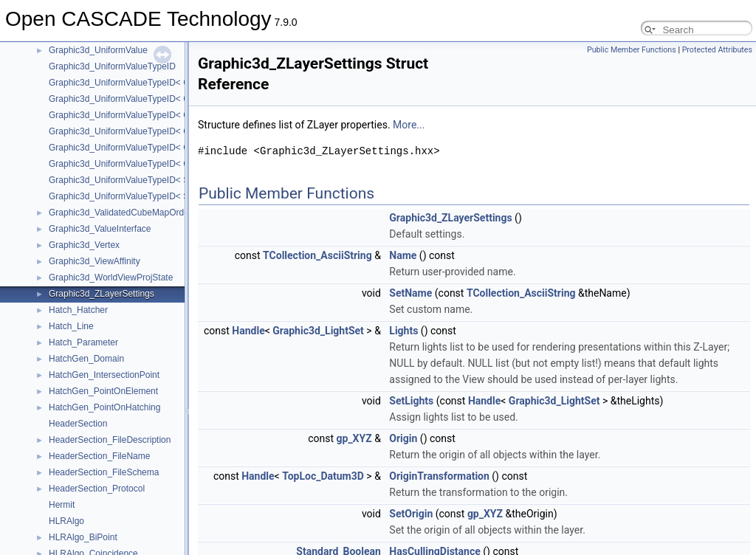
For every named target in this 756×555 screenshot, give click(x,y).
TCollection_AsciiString (317, 255)
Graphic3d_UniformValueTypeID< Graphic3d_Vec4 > (152, 148)
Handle (248, 331)
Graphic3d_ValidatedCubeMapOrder (120, 213)
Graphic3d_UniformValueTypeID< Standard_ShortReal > (160, 196)
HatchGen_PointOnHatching (104, 407)
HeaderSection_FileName (99, 456)
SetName (410, 293)
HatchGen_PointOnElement (103, 391)
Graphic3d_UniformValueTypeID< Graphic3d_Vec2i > (154, 99)
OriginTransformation (439, 476)
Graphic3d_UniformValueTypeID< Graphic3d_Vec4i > (154, 164)
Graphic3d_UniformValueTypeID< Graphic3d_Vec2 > (152, 83)
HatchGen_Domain (86, 359)
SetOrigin (411, 514)
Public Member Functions (632, 50)
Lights (403, 331)
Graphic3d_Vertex (84, 245)
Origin (403, 438)
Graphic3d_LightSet (318, 331)
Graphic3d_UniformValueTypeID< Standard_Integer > (154, 180)
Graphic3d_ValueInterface (100, 229)
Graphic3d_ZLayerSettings (102, 294)
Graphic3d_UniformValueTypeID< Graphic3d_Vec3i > (154, 131)
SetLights (411, 401)
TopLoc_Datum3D (323, 476)
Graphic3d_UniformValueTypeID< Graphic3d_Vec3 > (152, 115)
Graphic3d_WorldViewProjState (111, 277)
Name (403, 255)
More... (409, 125)
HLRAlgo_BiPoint (83, 537)
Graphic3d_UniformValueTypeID (112, 66)
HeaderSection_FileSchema (104, 472)
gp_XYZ (354, 438)
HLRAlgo (66, 521)
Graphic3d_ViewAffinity (94, 261)
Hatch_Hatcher (78, 310)
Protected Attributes (717, 50)
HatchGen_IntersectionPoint (104, 375)
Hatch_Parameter (83, 342)
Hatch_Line (71, 326)
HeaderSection (78, 424)
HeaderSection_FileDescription (110, 440)
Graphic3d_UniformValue (98, 50)
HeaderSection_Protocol (97, 489)
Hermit (62, 505)
